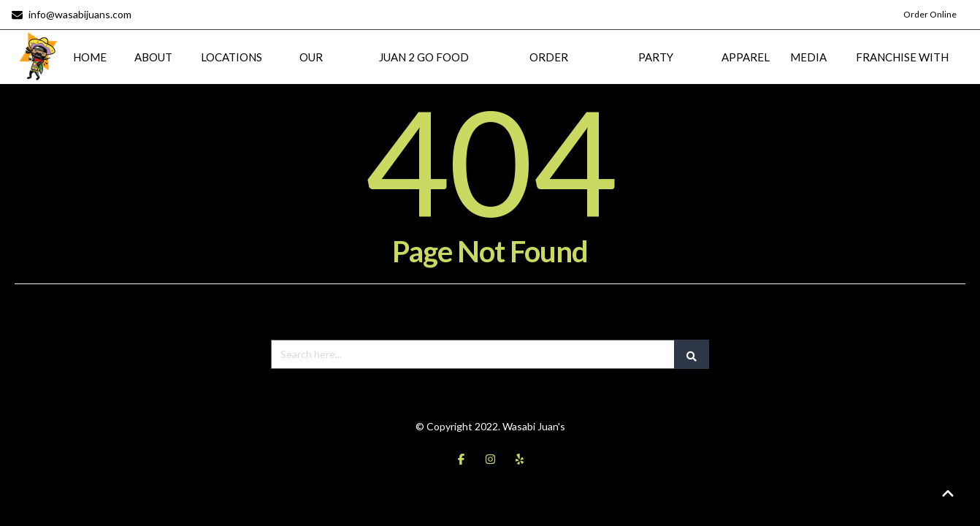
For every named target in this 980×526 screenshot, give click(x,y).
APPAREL (746, 56)
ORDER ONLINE (549, 74)
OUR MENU (311, 74)
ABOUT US (153, 74)
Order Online (930, 14)
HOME (90, 56)
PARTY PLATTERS (656, 74)
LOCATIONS (231, 56)
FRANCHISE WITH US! (902, 74)
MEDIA (808, 56)
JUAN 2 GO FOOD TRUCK (424, 74)
